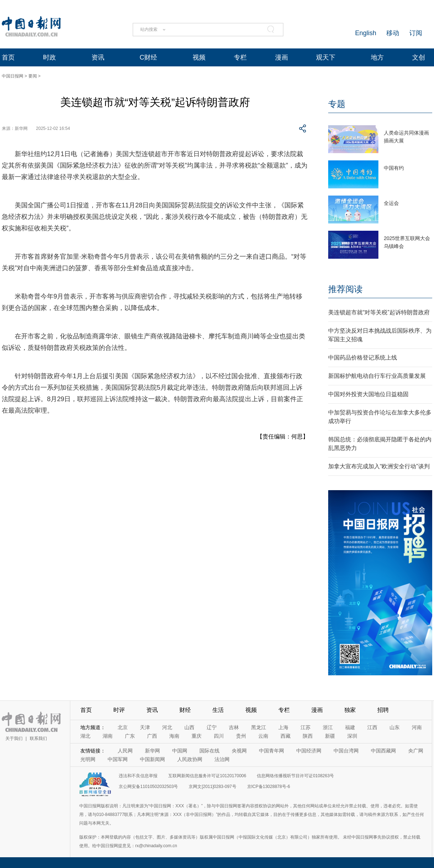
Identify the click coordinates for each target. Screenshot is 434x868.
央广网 (416, 751)
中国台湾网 (346, 751)
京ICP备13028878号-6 (269, 787)
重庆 (197, 736)
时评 (119, 710)
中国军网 (118, 759)
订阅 (416, 33)
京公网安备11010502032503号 (148, 787)
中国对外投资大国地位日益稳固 (368, 394)
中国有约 (394, 168)
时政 (49, 57)
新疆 (330, 736)
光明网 (88, 759)
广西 (152, 736)
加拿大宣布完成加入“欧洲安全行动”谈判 (379, 466)
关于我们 (14, 738)
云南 (263, 736)
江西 (372, 727)
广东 (130, 736)
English (366, 33)
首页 (8, 57)
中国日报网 (13, 76)
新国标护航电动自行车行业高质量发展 (377, 376)
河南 (417, 727)
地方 (377, 57)
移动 (393, 33)
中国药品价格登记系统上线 (363, 358)
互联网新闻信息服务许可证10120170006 (207, 776)
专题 (337, 104)
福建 (350, 727)
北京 (123, 727)
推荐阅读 (345, 289)
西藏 (286, 736)
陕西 (308, 736)
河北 (167, 727)
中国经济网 (309, 751)
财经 (185, 710)
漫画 (282, 57)
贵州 (241, 736)
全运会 (391, 203)
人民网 (125, 751)
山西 (189, 727)
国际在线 (209, 751)
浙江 (328, 727)
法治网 (222, 759)
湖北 (85, 736)
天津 (145, 727)
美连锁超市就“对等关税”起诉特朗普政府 (379, 312)
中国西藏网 (383, 751)
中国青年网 (272, 751)
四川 (219, 736)
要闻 (33, 76)
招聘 (383, 710)
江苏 (306, 727)
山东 (395, 727)
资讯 (98, 57)
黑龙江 (259, 727)
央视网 (239, 751)
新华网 (152, 751)
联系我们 (38, 738)
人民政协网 (190, 759)
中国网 (180, 751)
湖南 (108, 736)
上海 (283, 727)
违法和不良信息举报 (138, 776)
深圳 (352, 736)
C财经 (148, 57)
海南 (174, 736)
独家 (350, 710)
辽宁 (212, 727)
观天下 (326, 57)
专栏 (240, 57)
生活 (218, 710)
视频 (199, 57)
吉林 (234, 727)
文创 (419, 57)
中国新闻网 (152, 759)
